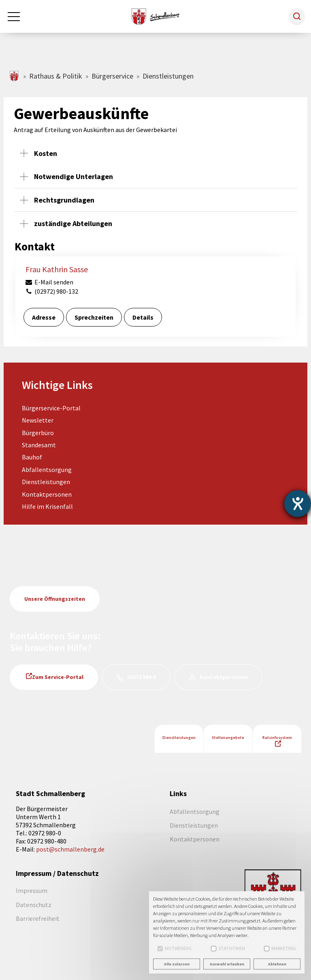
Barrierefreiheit (38, 918)
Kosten (46, 153)
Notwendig (175, 948)
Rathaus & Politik (56, 76)
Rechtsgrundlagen (64, 200)
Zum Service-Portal (58, 677)
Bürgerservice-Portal (51, 408)
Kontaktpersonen (47, 494)
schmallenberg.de (15, 76)
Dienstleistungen (46, 482)
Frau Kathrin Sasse (57, 269)
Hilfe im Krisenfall (47, 506)
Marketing (280, 948)
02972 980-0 (142, 677)
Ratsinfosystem (277, 738)
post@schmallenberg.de (70, 849)
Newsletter (38, 420)
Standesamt (39, 445)
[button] (297, 16)
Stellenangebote (228, 738)
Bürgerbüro (38, 433)
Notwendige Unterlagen (73, 176)
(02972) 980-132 (51, 291)
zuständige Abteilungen (73, 223)
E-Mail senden (49, 282)
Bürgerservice (112, 76)
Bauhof (32, 457)
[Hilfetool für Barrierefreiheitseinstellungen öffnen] (298, 504)
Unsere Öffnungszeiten (55, 599)
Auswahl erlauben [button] (227, 964)
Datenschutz (34, 905)
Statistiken (228, 948)
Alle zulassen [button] (177, 964)
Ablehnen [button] (277, 964)
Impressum (32, 890)
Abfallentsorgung (47, 470)
